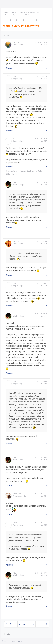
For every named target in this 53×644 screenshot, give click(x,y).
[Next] (41, 20)
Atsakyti (9, 68)
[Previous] (6, 20)
